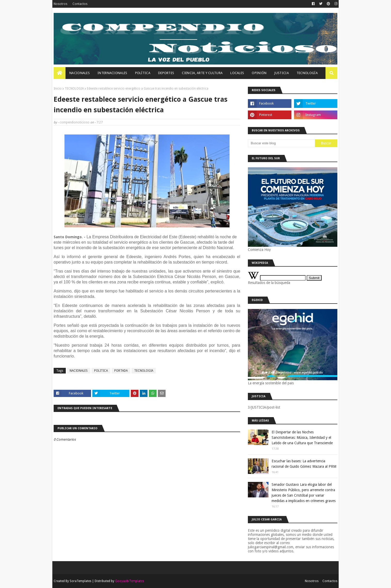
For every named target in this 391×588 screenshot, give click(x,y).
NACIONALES (79, 371)
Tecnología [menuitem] (307, 73)
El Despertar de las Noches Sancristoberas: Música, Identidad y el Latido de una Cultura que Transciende (302, 438)
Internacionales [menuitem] (112, 73)
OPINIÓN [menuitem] (259, 73)
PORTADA (121, 371)
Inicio (58, 89)
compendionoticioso (75, 122)
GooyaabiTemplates (129, 581)
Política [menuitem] (143, 73)
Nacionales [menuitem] (80, 73)
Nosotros (60, 4)
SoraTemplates (80, 581)
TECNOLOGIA (74, 89)
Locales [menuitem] (237, 73)
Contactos (80, 4)
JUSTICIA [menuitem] (281, 73)
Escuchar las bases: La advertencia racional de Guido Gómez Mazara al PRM (304, 464)
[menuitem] (60, 73)
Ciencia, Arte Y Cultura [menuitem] (202, 73)
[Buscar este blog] (281, 143)
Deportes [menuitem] (166, 73)
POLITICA (101, 371)
